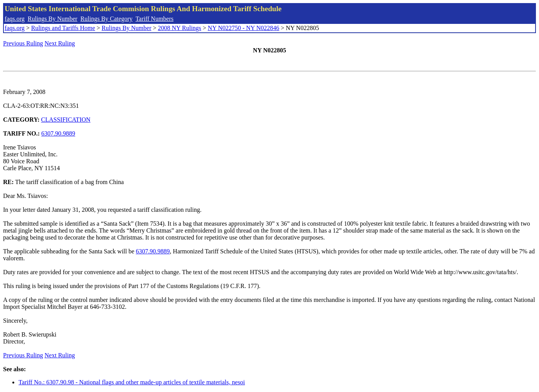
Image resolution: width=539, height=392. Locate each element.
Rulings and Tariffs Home (63, 28)
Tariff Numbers (154, 19)
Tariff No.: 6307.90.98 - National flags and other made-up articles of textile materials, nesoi (132, 382)
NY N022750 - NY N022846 (243, 28)
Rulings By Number (53, 19)
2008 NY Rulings (180, 28)
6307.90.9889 (58, 133)
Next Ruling (60, 43)
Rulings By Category (107, 19)
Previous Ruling (23, 43)
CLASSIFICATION (66, 120)
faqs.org (15, 19)
